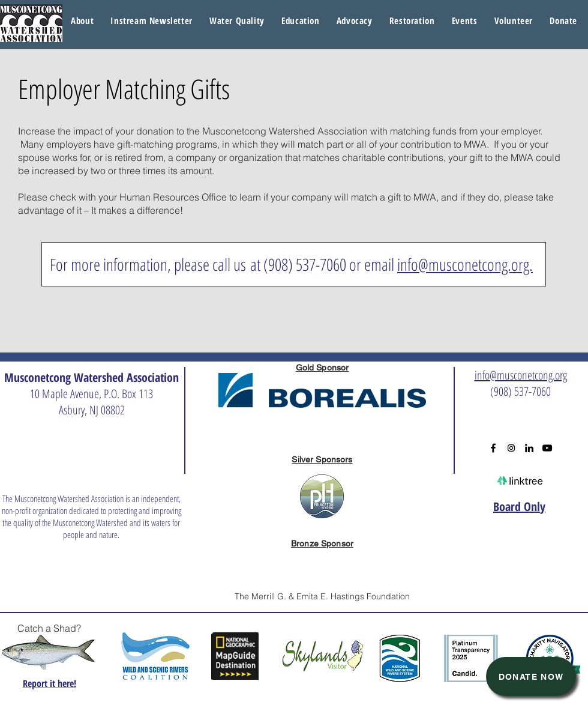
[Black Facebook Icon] (493, 448)
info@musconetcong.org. (465, 264)
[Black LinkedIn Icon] (529, 448)
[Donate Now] (531, 676)
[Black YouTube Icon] (547, 448)
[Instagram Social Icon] (511, 448)
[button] (237, 21)
